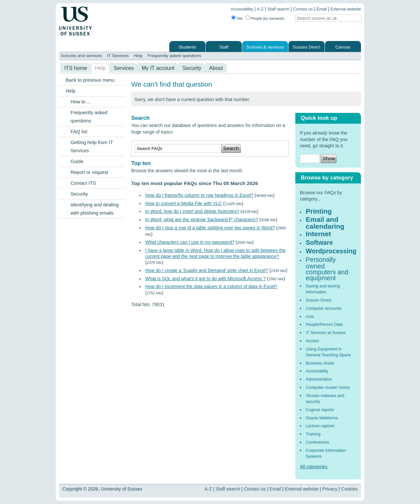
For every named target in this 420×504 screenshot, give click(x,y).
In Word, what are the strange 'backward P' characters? (202, 220)
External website (346, 9)
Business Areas (320, 363)
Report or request (89, 172)
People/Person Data (324, 325)
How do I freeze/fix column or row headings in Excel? (199, 195)
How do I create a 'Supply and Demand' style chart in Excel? (207, 270)
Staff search (278, 9)
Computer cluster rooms (328, 388)
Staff (224, 47)
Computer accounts (324, 308)
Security (192, 68)
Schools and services (81, 56)
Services (124, 68)
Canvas (343, 47)
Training (313, 434)
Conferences (317, 442)
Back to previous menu (90, 80)
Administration (319, 379)
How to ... (81, 102)
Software (319, 242)
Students (187, 47)
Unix (310, 317)
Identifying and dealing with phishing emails (95, 209)
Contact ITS (83, 183)
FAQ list (79, 132)
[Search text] (323, 18)
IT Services (118, 56)
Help (138, 56)
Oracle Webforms (322, 418)
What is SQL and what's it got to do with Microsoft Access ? (206, 279)
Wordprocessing (331, 251)
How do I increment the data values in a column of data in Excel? (211, 286)
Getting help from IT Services (92, 147)
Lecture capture (320, 426)
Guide (77, 161)
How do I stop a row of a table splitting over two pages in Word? (210, 228)
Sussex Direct (306, 47)
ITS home (76, 68)
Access (313, 341)
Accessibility (242, 9)
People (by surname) (267, 18)
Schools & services (265, 47)
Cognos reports (320, 410)
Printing (319, 211)
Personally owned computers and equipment (327, 269)
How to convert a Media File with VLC (184, 203)
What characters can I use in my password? (190, 242)
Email (322, 9)
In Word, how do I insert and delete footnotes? (192, 211)
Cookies (349, 489)
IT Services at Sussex (326, 333)
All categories (314, 467)
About (216, 68)
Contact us (303, 9)
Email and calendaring (325, 223)
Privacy (330, 489)
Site (240, 18)
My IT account (158, 68)
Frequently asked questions (174, 56)
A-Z (260, 9)
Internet (318, 234)
